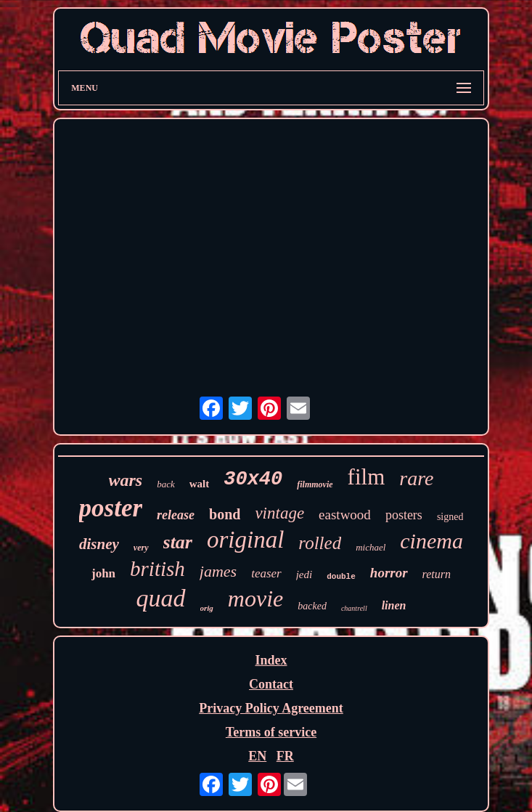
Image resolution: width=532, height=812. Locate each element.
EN (257, 756)
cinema (431, 541)
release (176, 515)
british (157, 569)
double (341, 577)
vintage (279, 513)
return (437, 574)
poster (111, 508)
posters (404, 515)
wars (126, 480)
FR (285, 756)
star (178, 542)
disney (99, 544)
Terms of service (271, 732)
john (103, 573)
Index (271, 660)
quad (161, 598)
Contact (271, 684)
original (245, 540)
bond (225, 514)
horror (389, 573)
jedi (304, 575)
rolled (320, 543)
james (218, 571)
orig (207, 608)
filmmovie (315, 484)
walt (200, 484)
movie (255, 598)
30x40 (253, 479)
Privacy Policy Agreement (271, 708)
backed (312, 606)
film (367, 477)
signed (450, 517)
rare (416, 478)
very (141, 548)
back (166, 484)
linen (394, 605)
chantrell (354, 608)
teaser (266, 573)
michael (371, 547)
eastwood (345, 515)
